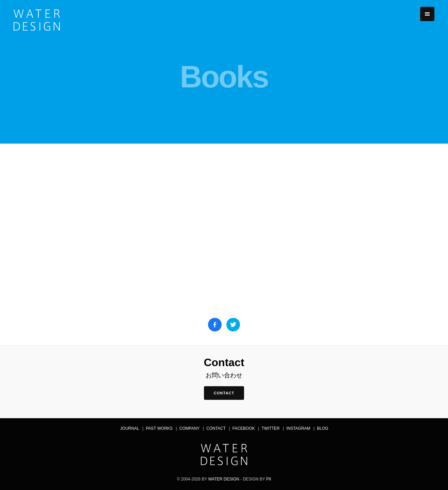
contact (224, 393)
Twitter (270, 428)
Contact (216, 428)
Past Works (159, 428)
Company (190, 428)
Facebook (244, 428)
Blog (323, 428)
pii (269, 479)
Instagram (298, 428)
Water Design (223, 479)
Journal (130, 428)
